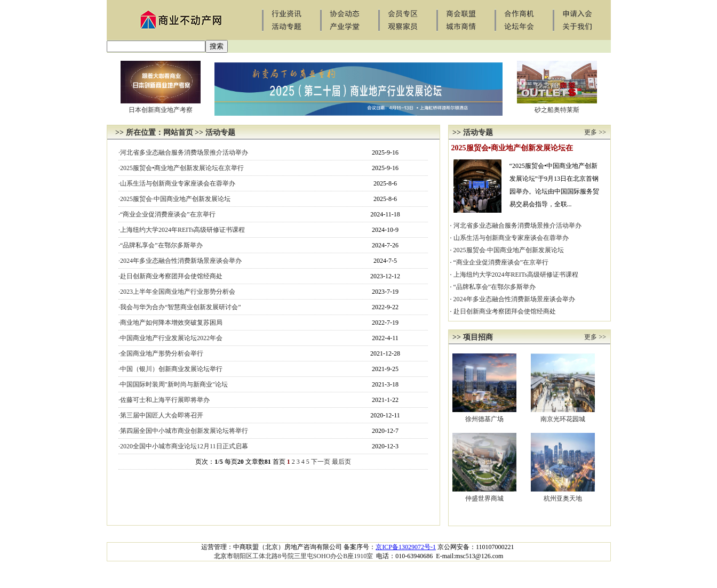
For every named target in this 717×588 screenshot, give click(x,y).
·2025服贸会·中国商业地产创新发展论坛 (174, 199)
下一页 (321, 462)
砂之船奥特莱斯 (557, 110)
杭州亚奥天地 (563, 498)
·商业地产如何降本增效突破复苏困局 (170, 323)
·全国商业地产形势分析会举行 (161, 353)
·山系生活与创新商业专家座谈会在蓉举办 (177, 183)
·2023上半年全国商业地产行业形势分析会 (177, 292)
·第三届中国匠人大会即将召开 (161, 415)
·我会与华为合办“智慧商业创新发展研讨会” (180, 307)
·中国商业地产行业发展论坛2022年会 (170, 338)
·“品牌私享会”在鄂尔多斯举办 (161, 245)
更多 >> (595, 132)
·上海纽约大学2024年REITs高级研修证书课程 (182, 230)
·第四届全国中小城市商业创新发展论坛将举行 (183, 431)
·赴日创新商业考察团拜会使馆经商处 (170, 276)
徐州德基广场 (484, 419)
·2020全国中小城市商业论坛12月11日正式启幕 (183, 446)
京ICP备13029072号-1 (406, 547)
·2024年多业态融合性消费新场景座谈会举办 (180, 261)
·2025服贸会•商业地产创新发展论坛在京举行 (181, 168)
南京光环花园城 (563, 419)
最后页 (341, 462)
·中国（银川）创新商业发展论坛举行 (170, 369)
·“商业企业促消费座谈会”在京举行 (167, 214)
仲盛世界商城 (484, 498)
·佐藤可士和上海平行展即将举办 (164, 400)
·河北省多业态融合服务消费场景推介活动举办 (183, 152)
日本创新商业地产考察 (161, 110)
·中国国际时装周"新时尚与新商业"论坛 (173, 384)
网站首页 (178, 132)
